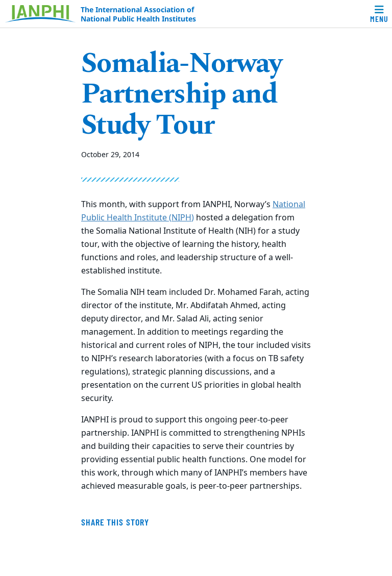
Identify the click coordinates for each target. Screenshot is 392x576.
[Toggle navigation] (379, 14)
